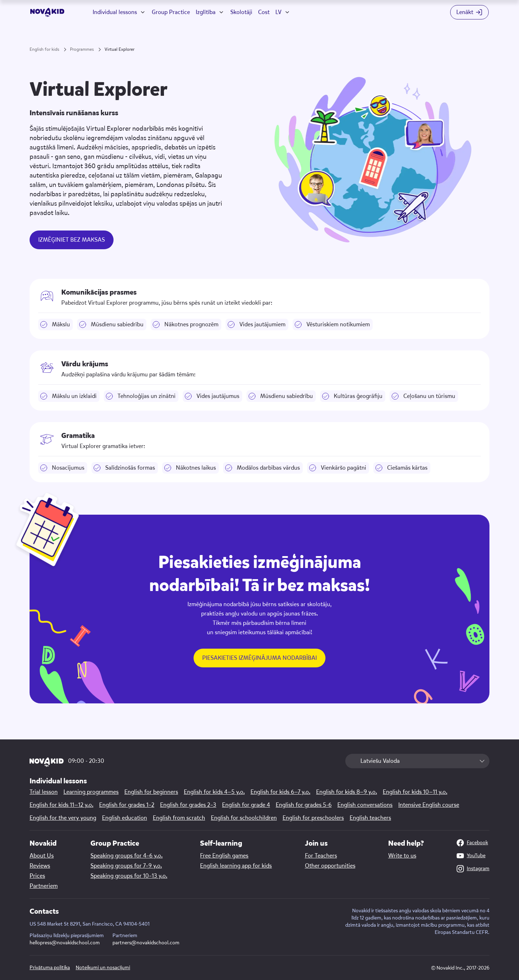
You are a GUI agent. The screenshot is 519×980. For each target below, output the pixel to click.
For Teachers (321, 856)
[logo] (47, 12)
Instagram (473, 869)
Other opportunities (330, 866)
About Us (42, 856)
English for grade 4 (246, 805)
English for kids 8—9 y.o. (347, 792)
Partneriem (44, 886)
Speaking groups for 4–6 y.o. (127, 856)
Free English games (224, 856)
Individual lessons (115, 12)
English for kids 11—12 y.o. (61, 805)
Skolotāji (241, 12)
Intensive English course (429, 805)
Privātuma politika (50, 968)
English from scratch (179, 818)
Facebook (472, 843)
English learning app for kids (236, 866)
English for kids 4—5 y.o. (214, 792)
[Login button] (469, 12)
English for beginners (151, 792)
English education (125, 818)
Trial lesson (44, 792)
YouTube (471, 856)
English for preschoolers (313, 818)
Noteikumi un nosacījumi (103, 968)
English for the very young (63, 818)
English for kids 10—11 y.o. (415, 792)
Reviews (40, 866)
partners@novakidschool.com (146, 943)
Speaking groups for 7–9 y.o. (126, 866)
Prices (37, 876)
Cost (264, 12)
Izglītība (206, 12)
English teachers (370, 818)
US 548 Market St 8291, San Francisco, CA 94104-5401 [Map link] (90, 924)
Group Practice (171, 12)
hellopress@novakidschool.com (65, 943)
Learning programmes (91, 792)
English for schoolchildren (244, 818)
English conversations (365, 805)
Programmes (82, 49)
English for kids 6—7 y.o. (280, 792)
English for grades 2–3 (188, 805)
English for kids (44, 49)
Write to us (402, 856)
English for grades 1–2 (127, 805)
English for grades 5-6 (304, 805)
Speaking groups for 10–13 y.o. (129, 876)
